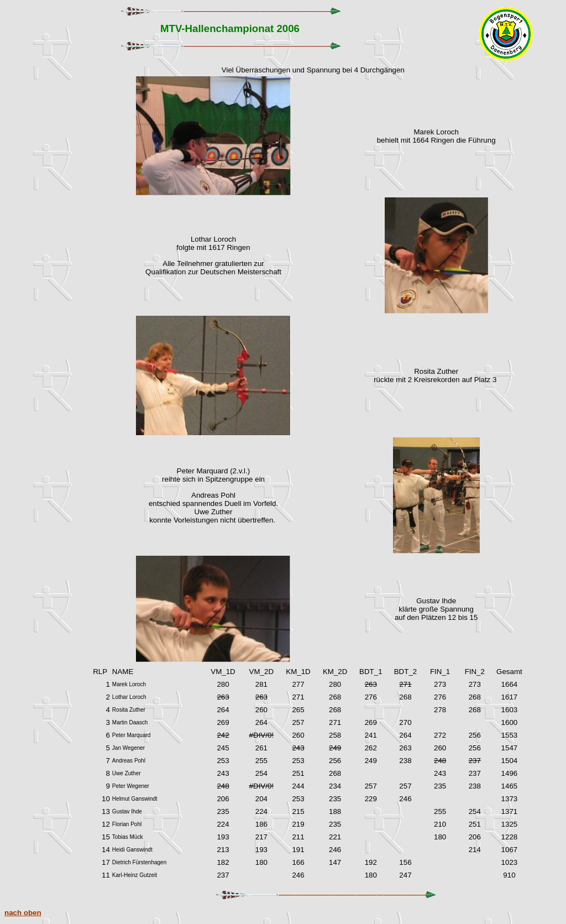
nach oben (23, 913)
